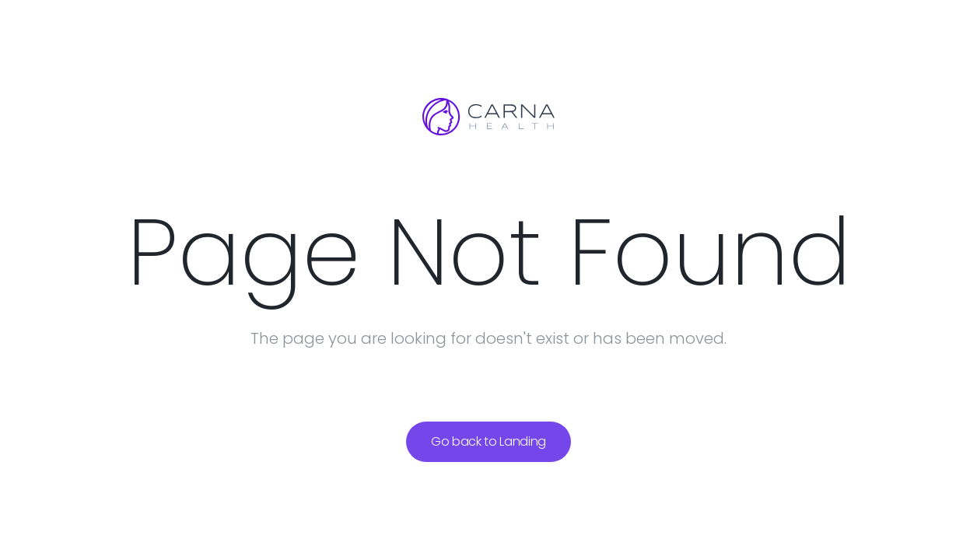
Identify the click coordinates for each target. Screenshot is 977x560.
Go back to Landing (488, 441)
